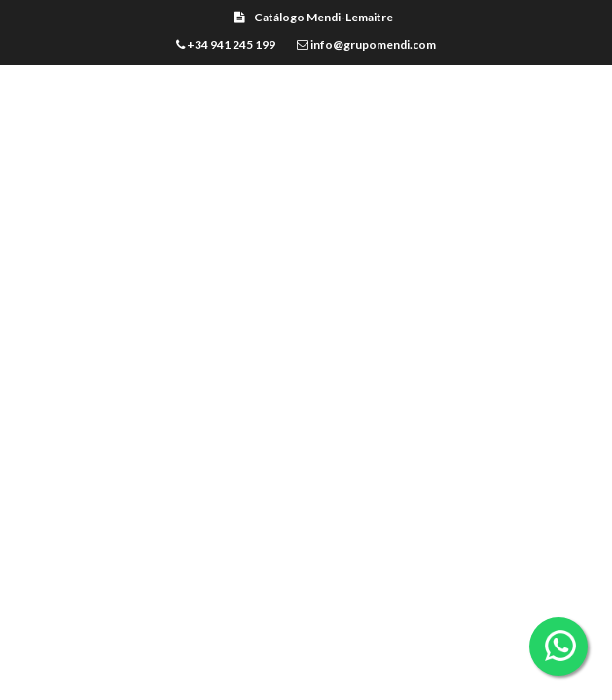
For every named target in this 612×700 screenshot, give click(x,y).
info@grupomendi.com (366, 44)
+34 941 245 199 (226, 44)
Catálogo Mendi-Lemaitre (314, 17)
